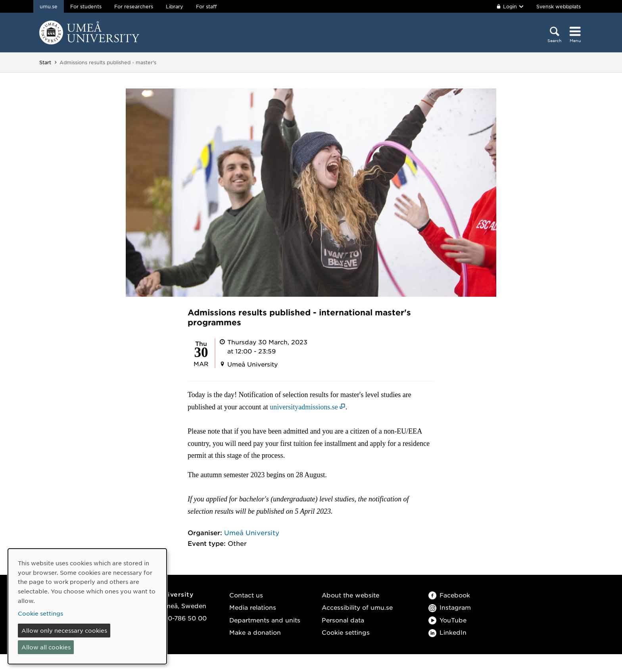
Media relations (253, 607)
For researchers (134, 6)
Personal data (343, 620)
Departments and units (265, 620)
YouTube (447, 620)
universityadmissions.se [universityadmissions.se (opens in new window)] (304, 407)
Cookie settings (346, 632)
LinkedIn (447, 632)
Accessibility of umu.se (357, 607)
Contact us (246, 595)
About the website (350, 595)
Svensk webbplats (559, 6)
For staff (206, 6)
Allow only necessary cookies (64, 630)
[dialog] (87, 606)
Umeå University (252, 532)
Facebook (449, 595)
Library (175, 6)
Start (45, 62)
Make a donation (255, 632)
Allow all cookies (46, 647)
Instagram (450, 607)
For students (86, 6)
